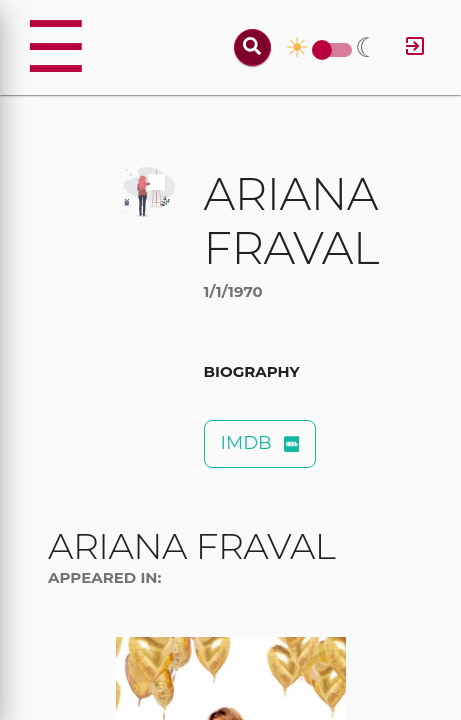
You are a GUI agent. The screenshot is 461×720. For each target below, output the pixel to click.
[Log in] (415, 47)
